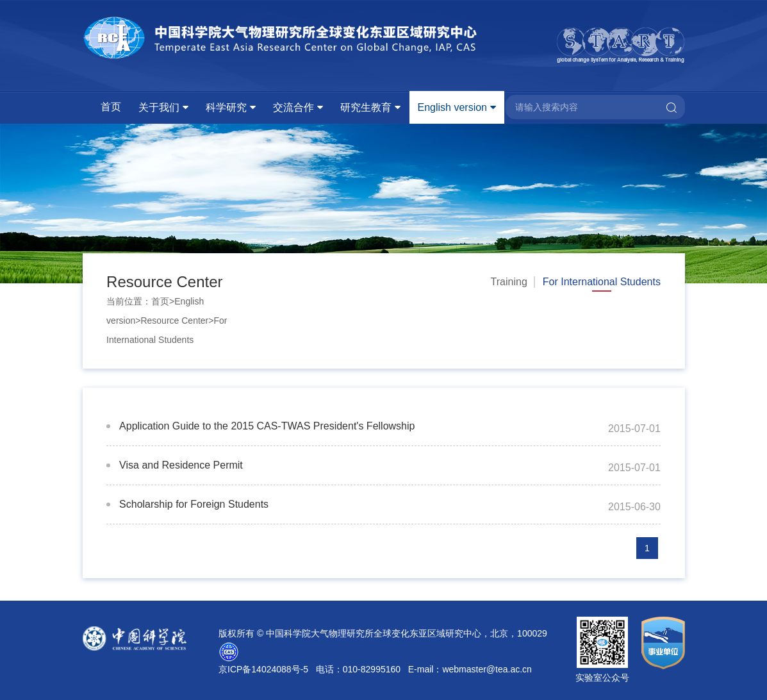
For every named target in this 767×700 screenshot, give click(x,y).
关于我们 (159, 107)
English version (453, 107)
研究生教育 (366, 107)
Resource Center (174, 321)
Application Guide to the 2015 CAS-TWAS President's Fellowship (267, 426)
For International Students (602, 282)
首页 (111, 107)
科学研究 (226, 107)
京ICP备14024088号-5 (263, 669)
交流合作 (293, 107)
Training (509, 282)
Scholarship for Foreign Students (194, 504)
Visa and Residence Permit (181, 465)
